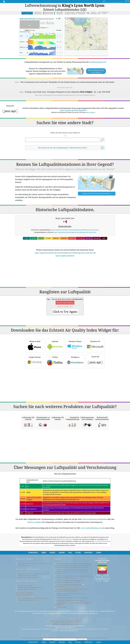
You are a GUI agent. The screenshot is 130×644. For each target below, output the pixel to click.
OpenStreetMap (97, 45)
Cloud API (95, 356)
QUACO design (62, 602)
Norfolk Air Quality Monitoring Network (66, 618)
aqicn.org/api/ (90, 108)
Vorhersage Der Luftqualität (27, 584)
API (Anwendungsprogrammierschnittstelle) (32, 593)
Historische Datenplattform (27, 595)
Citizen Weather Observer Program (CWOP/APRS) (66, 616)
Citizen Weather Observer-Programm (69, 580)
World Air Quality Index (66, 535)
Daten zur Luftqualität (25, 581)
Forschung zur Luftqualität (28, 565)
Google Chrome (35, 357)
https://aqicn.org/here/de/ (65, 83)
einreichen (82, 636)
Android (55, 341)
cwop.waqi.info (60, 581)
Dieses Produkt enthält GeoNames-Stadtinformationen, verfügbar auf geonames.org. (74, 572)
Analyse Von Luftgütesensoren (28, 572)
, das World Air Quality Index (102, 537)
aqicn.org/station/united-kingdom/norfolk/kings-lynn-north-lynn (75, 228)
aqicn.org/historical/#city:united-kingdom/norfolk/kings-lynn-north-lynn (75, 225)
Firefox (55, 357)
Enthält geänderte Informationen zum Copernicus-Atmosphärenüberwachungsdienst (72, 585)
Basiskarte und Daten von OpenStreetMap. (71, 595)
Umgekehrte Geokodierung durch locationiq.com (73, 593)
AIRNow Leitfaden (34, 518)
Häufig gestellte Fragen (27, 576)
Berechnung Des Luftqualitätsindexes (30, 582)
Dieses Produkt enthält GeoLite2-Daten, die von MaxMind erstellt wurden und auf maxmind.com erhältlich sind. (71, 567)
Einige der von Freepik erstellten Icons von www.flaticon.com (70, 589)
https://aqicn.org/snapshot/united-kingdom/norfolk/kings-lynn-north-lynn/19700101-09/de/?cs (65, 90)
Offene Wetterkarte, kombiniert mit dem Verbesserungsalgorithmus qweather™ (69, 576)
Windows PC (95, 341)
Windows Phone (75, 341)
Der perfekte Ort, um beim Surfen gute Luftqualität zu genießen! (73, 599)
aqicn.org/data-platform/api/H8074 (73, 106)
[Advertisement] (65, 268)
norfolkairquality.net (97, 57)
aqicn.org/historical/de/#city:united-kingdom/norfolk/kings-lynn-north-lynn (64, 248)
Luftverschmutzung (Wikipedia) (94, 515)
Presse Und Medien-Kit (25, 560)
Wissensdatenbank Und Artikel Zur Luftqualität (33, 569)
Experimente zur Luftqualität (27, 570)
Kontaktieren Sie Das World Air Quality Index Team (35, 559)
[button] (84, 26)
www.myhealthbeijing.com (91, 523)
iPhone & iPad (35, 341)
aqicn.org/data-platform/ (65, 251)
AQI (29, 14)
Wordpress (75, 357)
